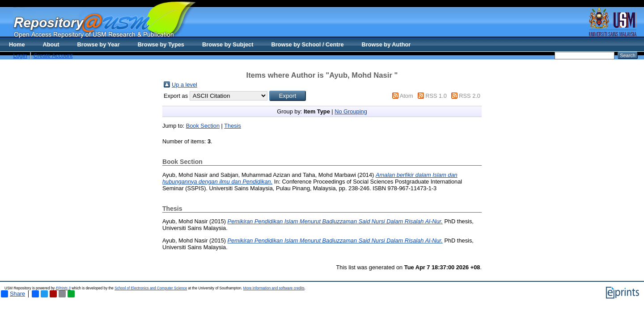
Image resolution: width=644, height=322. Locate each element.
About (51, 44)
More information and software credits (274, 288)
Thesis (233, 126)
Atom (407, 96)
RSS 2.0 (470, 96)
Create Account (53, 56)
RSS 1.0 (436, 96)
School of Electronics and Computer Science (151, 288)
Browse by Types (161, 44)
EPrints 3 (63, 288)
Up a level (184, 85)
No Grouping (351, 111)
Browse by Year (99, 44)
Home (17, 44)
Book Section (203, 126)
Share (13, 294)
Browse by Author (386, 44)
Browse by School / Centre (307, 44)
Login (20, 56)
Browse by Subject (228, 44)
